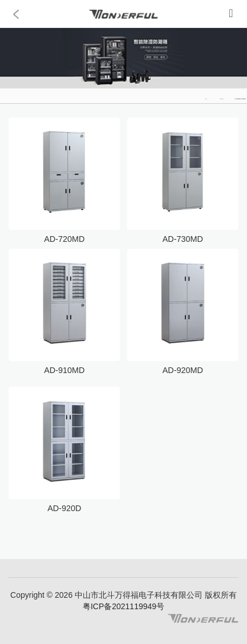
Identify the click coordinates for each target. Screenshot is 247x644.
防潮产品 (222, 99)
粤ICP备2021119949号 (123, 606)
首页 (206, 99)
